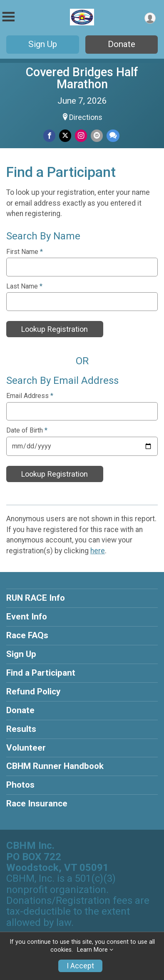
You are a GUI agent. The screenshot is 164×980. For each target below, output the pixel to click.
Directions (86, 117)
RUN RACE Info (36, 598)
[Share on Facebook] (49, 136)
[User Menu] (150, 18)
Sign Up (43, 44)
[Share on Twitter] (65, 136)
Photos (20, 785)
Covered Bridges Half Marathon (82, 78)
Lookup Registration (55, 329)
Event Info (27, 617)
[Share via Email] (97, 136)
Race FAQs (27, 635)
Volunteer (26, 748)
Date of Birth (27, 430)
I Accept (80, 966)
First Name (25, 252)
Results (21, 729)
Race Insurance (37, 803)
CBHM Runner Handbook (55, 766)
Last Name (24, 286)
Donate (122, 44)
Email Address (30, 396)
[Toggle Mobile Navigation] (8, 17)
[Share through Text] (113, 136)
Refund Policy (33, 691)
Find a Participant (41, 673)
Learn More (92, 950)
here (98, 551)
